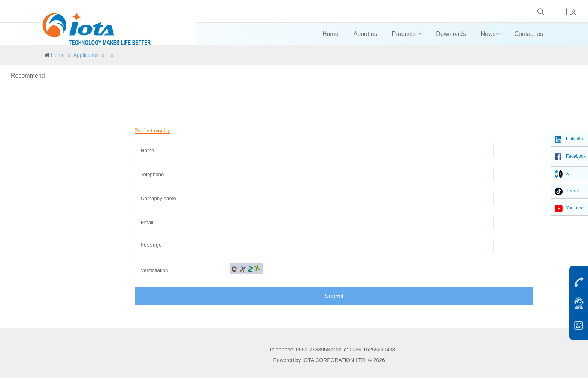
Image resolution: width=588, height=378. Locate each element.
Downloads (451, 34)
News (490, 34)
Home (331, 34)
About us (365, 34)
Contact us (529, 34)
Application (86, 55)
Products (407, 34)
